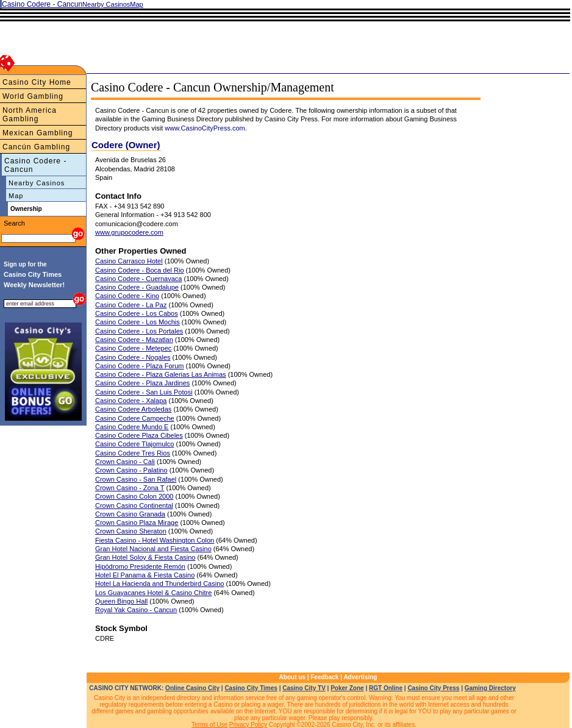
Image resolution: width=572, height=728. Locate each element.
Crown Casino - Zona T (130, 488)
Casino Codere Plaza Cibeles (139, 435)
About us (292, 677)
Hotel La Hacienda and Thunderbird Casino (159, 583)
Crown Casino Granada (130, 514)
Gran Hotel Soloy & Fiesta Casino (145, 557)
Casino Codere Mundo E (132, 427)
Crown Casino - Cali (125, 462)
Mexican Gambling (38, 133)
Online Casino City (192, 688)
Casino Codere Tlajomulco (134, 444)
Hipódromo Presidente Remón (140, 566)
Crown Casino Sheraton (131, 531)
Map (16, 196)
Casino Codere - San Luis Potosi (144, 392)
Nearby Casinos (37, 183)
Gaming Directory (490, 688)
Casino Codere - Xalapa (131, 401)
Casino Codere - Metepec (133, 348)
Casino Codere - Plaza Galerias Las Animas (161, 374)
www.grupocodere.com (129, 232)
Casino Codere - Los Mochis (138, 322)
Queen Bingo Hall (121, 601)
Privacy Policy (248, 725)
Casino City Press (433, 688)
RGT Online (386, 688)
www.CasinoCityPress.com (205, 128)
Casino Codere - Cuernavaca (138, 279)
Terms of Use (209, 725)
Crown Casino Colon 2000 (134, 496)
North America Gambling (30, 115)
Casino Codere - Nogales (133, 357)
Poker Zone (347, 688)
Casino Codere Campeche (135, 418)
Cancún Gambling (36, 147)
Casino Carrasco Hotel (129, 261)
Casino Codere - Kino (127, 296)
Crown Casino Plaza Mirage (137, 523)
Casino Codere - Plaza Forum (140, 366)
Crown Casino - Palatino (131, 470)
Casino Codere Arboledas (133, 409)
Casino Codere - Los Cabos (137, 313)
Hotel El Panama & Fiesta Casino (145, 575)
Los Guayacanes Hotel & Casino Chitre (153, 593)
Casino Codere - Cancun (35, 165)
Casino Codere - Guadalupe (137, 287)
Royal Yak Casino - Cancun (136, 610)
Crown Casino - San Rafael (136, 479)
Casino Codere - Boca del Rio (140, 270)
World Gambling (33, 96)
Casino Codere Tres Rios (133, 453)
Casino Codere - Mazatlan (134, 340)
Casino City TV (304, 688)
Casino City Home (37, 82)
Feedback (324, 677)
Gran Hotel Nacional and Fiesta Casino (153, 549)
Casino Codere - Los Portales (139, 331)
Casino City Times (251, 688)
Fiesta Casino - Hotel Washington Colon (155, 540)
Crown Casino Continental (134, 505)
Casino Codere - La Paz (131, 305)
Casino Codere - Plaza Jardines (142, 383)
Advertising (360, 677)
